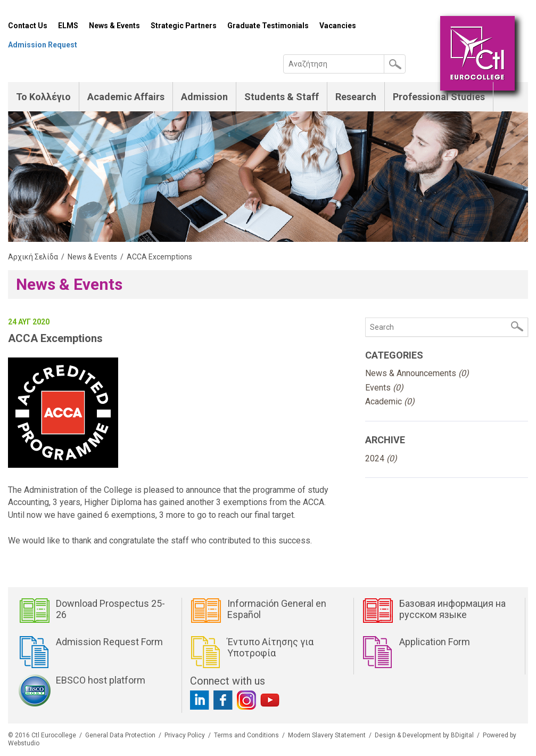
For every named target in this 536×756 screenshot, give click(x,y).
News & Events (114, 26)
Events (384, 388)
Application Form (435, 642)
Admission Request (43, 45)
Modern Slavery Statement (327, 735)
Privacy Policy (185, 735)
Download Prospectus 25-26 (110, 609)
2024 (381, 458)
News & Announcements (417, 373)
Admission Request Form (109, 642)
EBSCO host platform (101, 680)
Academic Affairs (126, 97)
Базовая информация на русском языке (452, 609)
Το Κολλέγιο (43, 97)
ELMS (68, 26)
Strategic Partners (184, 26)
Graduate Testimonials (268, 26)
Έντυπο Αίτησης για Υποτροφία (270, 648)
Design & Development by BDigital (424, 735)
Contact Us (28, 26)
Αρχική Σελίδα (33, 257)
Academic (390, 401)
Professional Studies (439, 97)
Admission (204, 97)
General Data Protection (120, 735)
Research (356, 97)
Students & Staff (282, 97)
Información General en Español (277, 609)
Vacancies (338, 26)
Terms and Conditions (246, 735)
